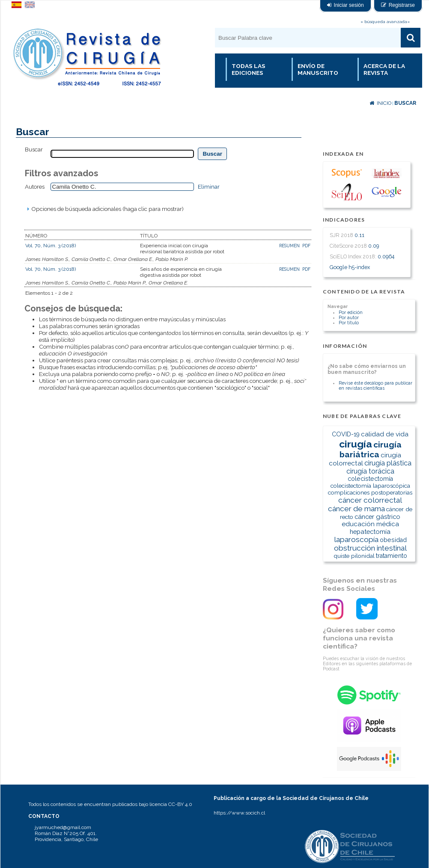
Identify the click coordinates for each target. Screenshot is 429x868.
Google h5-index (350, 267)
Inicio (380, 103)
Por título (349, 323)
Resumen (290, 246)
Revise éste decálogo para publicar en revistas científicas (375, 385)
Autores (35, 187)
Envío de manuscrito (318, 69)
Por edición (351, 312)
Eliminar (209, 187)
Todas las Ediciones (249, 69)
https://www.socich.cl (239, 813)
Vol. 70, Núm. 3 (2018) (51, 246)
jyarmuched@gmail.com (63, 827)
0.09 (374, 246)
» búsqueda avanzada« (385, 22)
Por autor (349, 317)
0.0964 (386, 256)
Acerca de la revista (384, 69)
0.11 (359, 235)
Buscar (405, 103)
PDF (306, 246)
